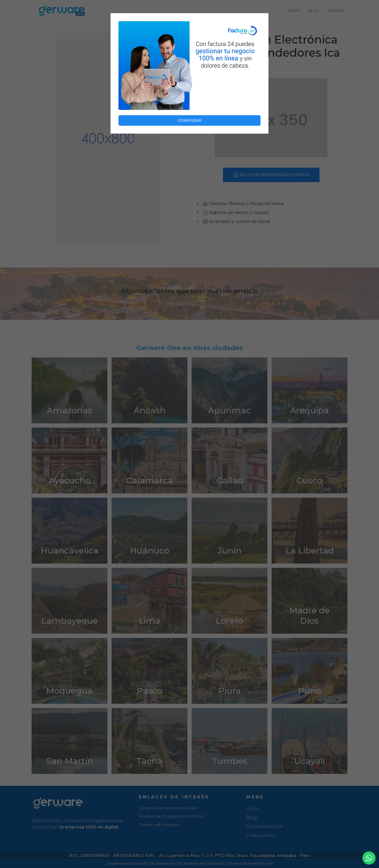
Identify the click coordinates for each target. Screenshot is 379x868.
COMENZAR (190, 120)
